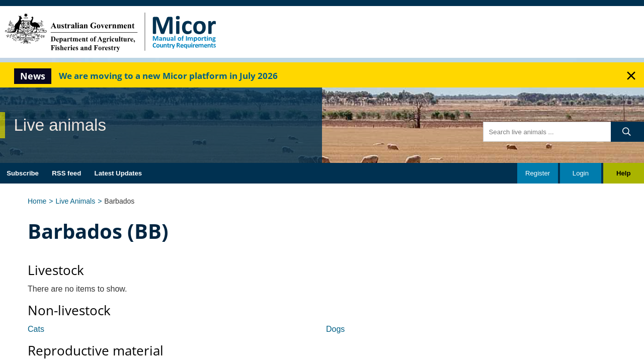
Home (37, 201)
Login (581, 173)
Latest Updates (118, 173)
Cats (36, 329)
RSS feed (66, 173)
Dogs (335, 329)
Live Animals (76, 201)
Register (538, 173)
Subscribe (23, 173)
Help (624, 173)
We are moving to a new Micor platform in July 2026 (168, 76)
